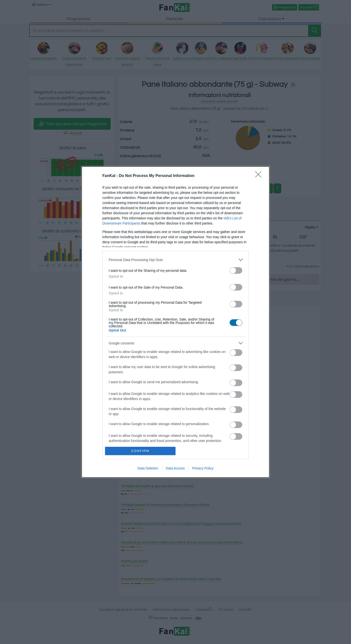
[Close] (260, 176)
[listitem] (175, 260)
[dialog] (175, 322)
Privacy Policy (203, 468)
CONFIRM (140, 451)
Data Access (175, 468)
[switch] (236, 270)
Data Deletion (148, 468)
